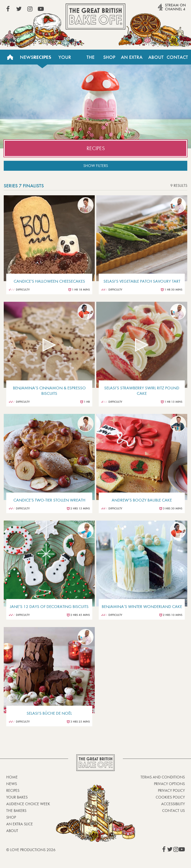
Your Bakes (65, 59)
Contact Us (177, 59)
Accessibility (173, 804)
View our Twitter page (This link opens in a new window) (19, 9)
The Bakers (91, 59)
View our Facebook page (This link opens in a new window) (8, 9)
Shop (109, 57)
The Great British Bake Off (95, 17)
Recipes (42, 57)
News (27, 57)
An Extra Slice (132, 59)
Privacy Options (169, 784)
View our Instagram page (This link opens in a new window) (30, 9)
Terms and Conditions (163, 777)
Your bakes (17, 797)
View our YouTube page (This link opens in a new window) (41, 9)
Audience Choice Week (28, 804)
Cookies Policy (170, 797)
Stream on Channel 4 (162, 10)
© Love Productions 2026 (31, 850)
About (156, 57)
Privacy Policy (171, 790)
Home (10, 57)
